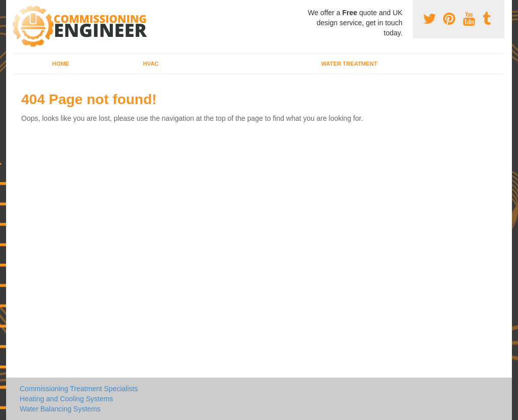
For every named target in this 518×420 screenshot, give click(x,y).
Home (61, 64)
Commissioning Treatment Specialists (79, 389)
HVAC (151, 64)
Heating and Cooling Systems (66, 399)
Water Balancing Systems (60, 409)
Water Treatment (349, 64)
